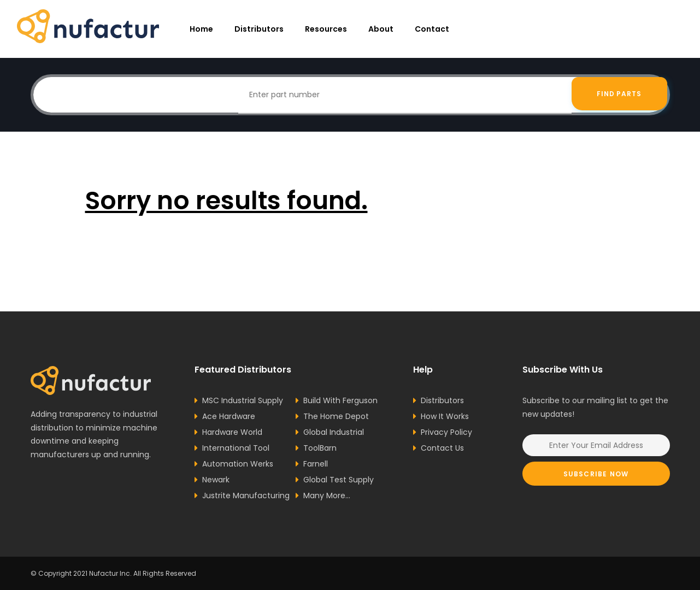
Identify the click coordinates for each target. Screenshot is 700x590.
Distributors (259, 29)
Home (201, 29)
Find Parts (619, 95)
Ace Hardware (229, 416)
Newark (216, 480)
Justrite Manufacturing (246, 495)
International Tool (236, 448)
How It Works (445, 416)
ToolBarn (320, 448)
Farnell (316, 464)
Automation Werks (238, 464)
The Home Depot (336, 416)
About (381, 29)
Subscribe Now (596, 474)
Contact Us (442, 448)
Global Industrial (334, 432)
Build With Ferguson (340, 400)
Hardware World (232, 432)
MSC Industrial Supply (243, 400)
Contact (432, 29)
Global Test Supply (339, 480)
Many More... (327, 495)
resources (326, 29)
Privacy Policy (446, 432)
